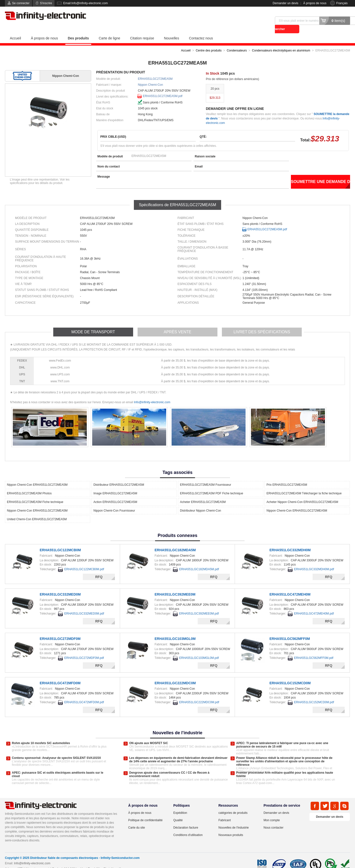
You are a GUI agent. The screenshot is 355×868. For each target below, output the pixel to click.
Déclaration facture (186, 819)
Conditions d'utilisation (188, 827)
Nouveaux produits (231, 827)
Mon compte (272, 812)
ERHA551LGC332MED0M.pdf (84, 605)
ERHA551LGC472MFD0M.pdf (84, 694)
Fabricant (225, 812)
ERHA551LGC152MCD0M (290, 675)
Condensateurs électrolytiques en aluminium (281, 42)
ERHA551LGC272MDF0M (60, 630)
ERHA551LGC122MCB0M (60, 542)
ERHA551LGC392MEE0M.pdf (199, 605)
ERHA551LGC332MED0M (60, 586)
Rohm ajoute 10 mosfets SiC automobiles (41, 735)
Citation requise (142, 30)
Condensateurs (237, 42)
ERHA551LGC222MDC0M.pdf (199, 694)
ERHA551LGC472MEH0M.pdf (314, 605)
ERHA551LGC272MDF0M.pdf (84, 650)
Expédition (180, 804)
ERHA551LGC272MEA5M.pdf (163, 88)
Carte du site (137, 819)
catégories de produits (233, 804)
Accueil (15, 30)
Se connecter (21, 3)
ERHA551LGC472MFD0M (60, 675)
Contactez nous (201, 30)
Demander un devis (285, 3)
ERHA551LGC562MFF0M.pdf (314, 650)
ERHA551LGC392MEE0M (175, 586)
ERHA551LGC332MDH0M (290, 542)
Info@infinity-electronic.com (152, 394)
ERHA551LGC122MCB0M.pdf (84, 561)
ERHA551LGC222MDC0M (175, 675)
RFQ (99, 568)
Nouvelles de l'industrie (234, 819)
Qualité (178, 812)
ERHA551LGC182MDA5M (175, 542)
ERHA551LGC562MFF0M (290, 630)
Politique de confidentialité (145, 812)
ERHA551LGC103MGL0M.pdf (199, 650)
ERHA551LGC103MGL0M (175, 630)
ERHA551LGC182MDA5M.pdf (199, 561)
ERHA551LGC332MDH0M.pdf (314, 561)
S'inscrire (46, 3)
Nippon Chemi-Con (150, 76)
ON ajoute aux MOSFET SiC (149, 735)
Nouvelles (171, 30)
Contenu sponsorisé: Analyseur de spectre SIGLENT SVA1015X (56, 750)
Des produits (78, 30)
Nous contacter (274, 819)
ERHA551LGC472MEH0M (290, 586)
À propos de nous (315, 3)
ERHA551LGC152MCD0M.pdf (314, 694)
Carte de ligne (109, 30)
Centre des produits (209, 42)
